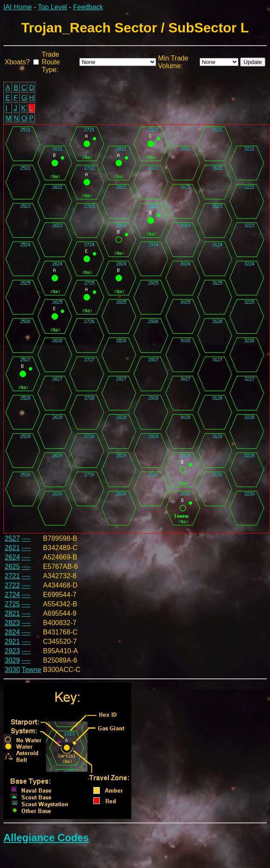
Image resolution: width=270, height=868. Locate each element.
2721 (12, 576)
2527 (12, 538)
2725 (12, 604)
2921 (12, 642)
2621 (12, 548)
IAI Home (18, 7)
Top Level (53, 7)
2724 (12, 595)
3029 (12, 660)
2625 (12, 567)
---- (26, 538)
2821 (12, 613)
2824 (12, 632)
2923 (12, 651)
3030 (12, 670)
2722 (12, 585)
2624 (12, 557)
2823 (12, 623)
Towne (32, 670)
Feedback (88, 7)
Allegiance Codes (46, 838)
